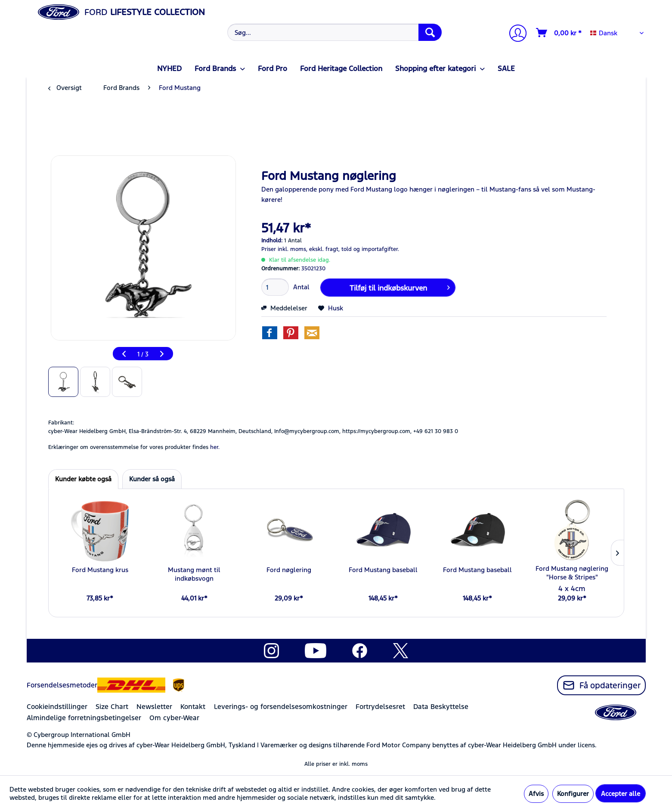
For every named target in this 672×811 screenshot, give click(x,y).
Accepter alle (621, 794)
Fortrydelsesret (380, 707)
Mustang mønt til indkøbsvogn (194, 574)
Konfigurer (573, 794)
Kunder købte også (83, 479)
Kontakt (193, 707)
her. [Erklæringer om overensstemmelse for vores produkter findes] (215, 447)
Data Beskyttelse (441, 707)
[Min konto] (514, 34)
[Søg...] (335, 32)
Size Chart (112, 707)
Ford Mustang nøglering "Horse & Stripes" (572, 573)
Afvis (536, 794)
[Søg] (430, 32)
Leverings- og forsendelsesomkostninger (281, 707)
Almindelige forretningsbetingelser (84, 718)
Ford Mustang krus (100, 570)
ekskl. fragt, (324, 249)
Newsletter (154, 707)
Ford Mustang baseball (383, 570)
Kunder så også (152, 479)
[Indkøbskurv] (559, 33)
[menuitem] (333, 32)
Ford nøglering (289, 570)
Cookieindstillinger (57, 707)
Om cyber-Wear (174, 718)
